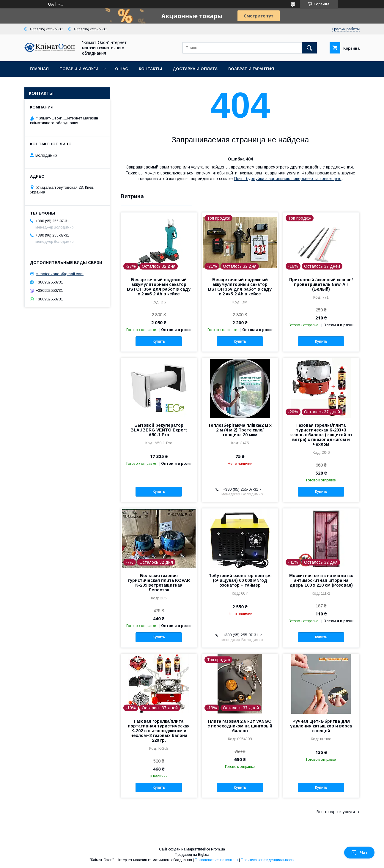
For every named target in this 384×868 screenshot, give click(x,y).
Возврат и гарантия (251, 69)
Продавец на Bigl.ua (192, 855)
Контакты (150, 69)
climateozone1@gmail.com (60, 274)
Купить (159, 341)
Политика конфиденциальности (268, 860)
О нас (122, 69)
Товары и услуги (79, 69)
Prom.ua (218, 849)
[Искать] (309, 48)
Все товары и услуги (336, 812)
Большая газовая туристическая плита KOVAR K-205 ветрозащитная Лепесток (159, 583)
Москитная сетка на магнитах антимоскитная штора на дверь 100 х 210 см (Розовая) (321, 580)
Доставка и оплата (195, 69)
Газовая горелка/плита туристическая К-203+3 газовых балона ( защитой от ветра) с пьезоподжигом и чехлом (321, 435)
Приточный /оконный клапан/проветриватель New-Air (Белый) (321, 284)
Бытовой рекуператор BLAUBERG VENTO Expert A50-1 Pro (159, 430)
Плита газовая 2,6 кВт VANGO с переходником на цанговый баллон (240, 726)
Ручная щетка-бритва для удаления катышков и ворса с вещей (321, 726)
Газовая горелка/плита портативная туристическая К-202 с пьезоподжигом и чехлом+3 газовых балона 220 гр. (159, 731)
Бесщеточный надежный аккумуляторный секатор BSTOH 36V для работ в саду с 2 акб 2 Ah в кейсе (159, 287)
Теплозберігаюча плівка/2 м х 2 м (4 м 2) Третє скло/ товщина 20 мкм (240, 430)
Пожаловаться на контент (216, 860)
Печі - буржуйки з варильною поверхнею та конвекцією (288, 179)
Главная (39, 69)
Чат (359, 853)
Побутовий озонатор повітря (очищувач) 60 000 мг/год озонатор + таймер (240, 580)
